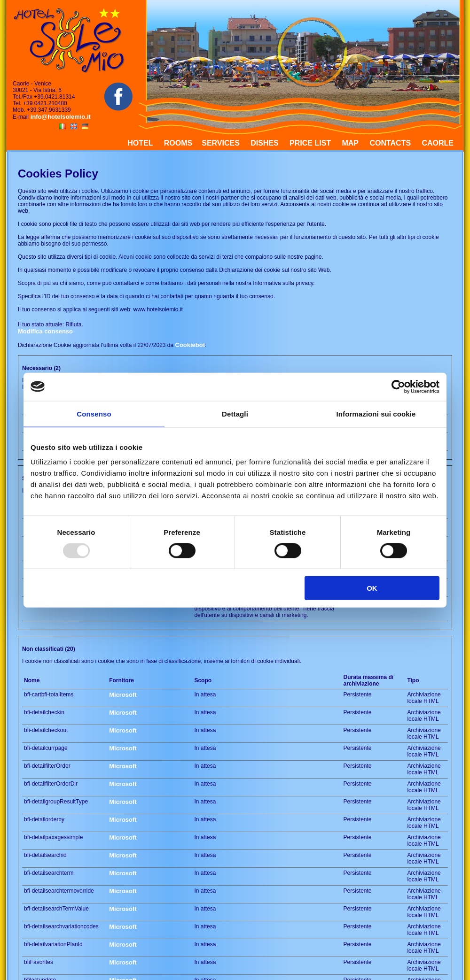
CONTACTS (390, 143)
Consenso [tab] (94, 413)
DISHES (265, 143)
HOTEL (140, 143)
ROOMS (178, 143)
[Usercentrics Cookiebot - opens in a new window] (398, 386)
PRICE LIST (310, 143)
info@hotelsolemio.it (60, 117)
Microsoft (123, 695)
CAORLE (438, 143)
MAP (350, 143)
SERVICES (221, 143)
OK (372, 588)
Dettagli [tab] (235, 413)
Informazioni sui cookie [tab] (376, 413)
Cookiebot (190, 345)
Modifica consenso (45, 331)
